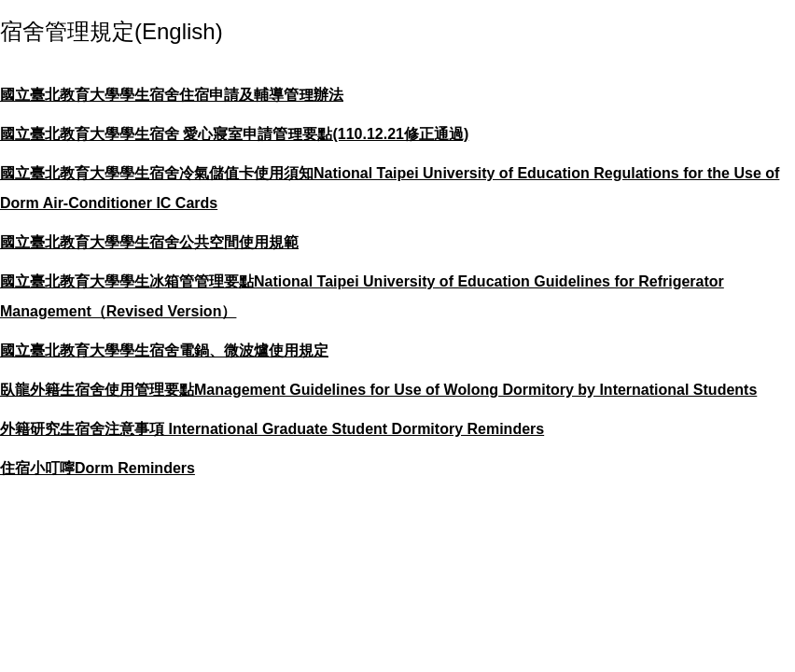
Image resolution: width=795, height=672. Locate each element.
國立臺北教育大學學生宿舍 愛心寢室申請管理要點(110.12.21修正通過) (234, 134)
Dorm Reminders (135, 468)
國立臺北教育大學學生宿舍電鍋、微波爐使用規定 (164, 350)
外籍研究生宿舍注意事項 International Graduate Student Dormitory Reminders (272, 429)
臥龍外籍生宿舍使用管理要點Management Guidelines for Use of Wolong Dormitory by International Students (378, 390)
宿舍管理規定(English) (112, 31)
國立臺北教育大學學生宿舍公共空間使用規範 (149, 242)
